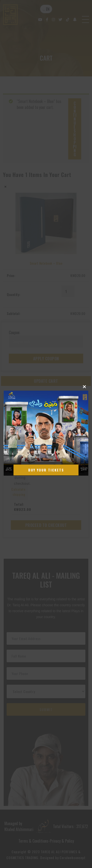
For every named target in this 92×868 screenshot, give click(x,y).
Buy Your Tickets (46, 470)
